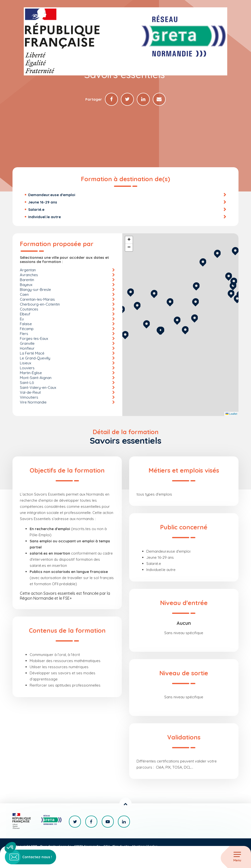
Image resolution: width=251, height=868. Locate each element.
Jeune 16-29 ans (43, 202)
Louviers (27, 368)
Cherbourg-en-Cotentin (40, 304)
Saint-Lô (27, 383)
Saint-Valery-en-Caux (38, 388)
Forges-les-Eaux (34, 339)
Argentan (28, 270)
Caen (24, 295)
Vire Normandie (33, 402)
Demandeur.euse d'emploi (52, 195)
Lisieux (25, 363)
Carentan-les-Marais (37, 300)
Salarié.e (36, 210)
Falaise (26, 324)
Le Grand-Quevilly (35, 358)
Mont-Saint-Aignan (36, 378)
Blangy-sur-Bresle (35, 290)
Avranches (29, 275)
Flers (24, 334)
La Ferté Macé (32, 353)
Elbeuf (25, 314)
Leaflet (231, 414)
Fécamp (27, 329)
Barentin (27, 280)
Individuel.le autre (44, 217)
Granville (27, 344)
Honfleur (27, 349)
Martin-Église (31, 373)
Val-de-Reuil (30, 393)
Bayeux (26, 285)
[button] (185, 330)
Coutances (29, 309)
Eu (22, 319)
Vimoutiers (29, 398)
